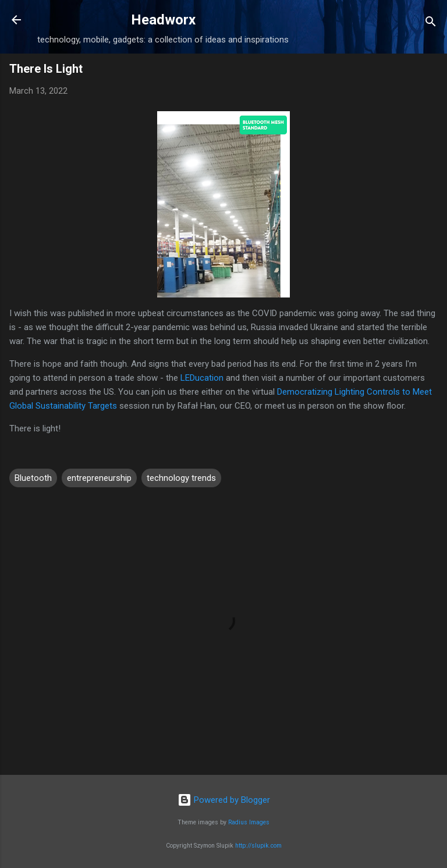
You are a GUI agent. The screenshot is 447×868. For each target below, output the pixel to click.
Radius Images (249, 822)
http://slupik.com (258, 846)
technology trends (181, 478)
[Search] (431, 24)
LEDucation (202, 378)
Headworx (163, 20)
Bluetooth (33, 478)
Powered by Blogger (224, 800)
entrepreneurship (99, 478)
